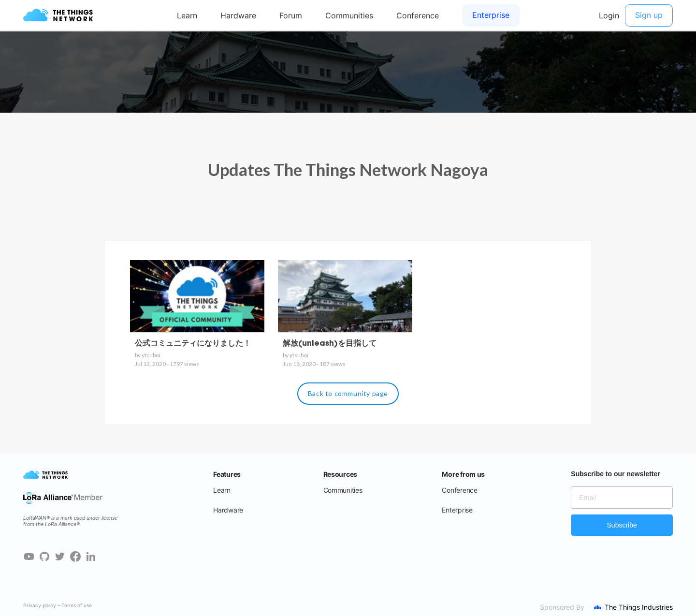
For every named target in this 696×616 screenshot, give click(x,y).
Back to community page (348, 393)
